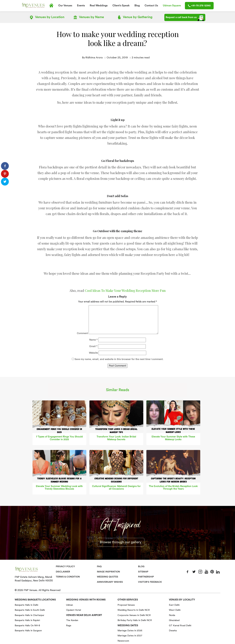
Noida (172, 615)
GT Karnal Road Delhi (180, 625)
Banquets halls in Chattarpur (29, 615)
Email (93, 346)
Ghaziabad (174, 620)
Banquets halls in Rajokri (27, 620)
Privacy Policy (65, 566)
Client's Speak (121, 6)
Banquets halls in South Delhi (30, 610)
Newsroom (123, 641)
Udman (70, 605)
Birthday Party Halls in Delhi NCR (135, 620)
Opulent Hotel (74, 610)
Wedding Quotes (108, 577)
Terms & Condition (68, 577)
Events (81, 6)
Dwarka (173, 630)
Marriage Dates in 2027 (130, 636)
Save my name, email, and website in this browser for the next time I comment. (119, 359)
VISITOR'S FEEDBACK (150, 582)
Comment (82, 333)
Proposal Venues (126, 605)
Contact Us (151, 6)
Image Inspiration (109, 572)
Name (93, 340)
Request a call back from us (185, 18)
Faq (99, 566)
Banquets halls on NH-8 (27, 625)
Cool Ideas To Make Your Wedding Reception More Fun (125, 290)
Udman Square (172, 6)
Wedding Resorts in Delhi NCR (134, 610)
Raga (69, 625)
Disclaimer (63, 572)
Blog (137, 6)
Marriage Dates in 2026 (130, 630)
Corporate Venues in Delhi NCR (134, 615)
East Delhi (174, 605)
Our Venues (65, 6)
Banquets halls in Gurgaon (28, 630)
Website (93, 353)
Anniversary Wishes (110, 582)
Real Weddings (99, 6)
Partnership (146, 577)
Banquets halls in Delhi (26, 605)
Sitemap (143, 572)
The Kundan (72, 620)
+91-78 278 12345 (199, 6)
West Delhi (175, 610)
